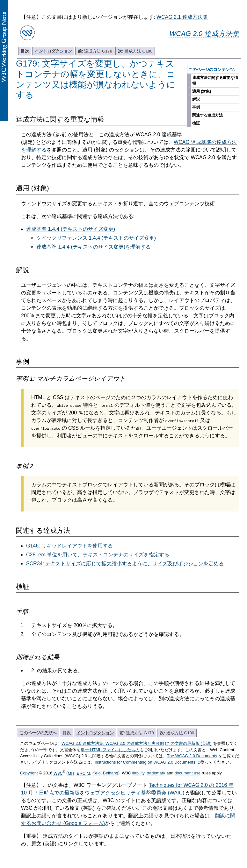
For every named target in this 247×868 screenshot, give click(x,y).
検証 (196, 123)
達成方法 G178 (95, 51)
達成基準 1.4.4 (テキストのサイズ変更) (71, 229)
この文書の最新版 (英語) (189, 743)
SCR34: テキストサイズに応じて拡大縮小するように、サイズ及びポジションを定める (125, 564)
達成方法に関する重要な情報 (215, 81)
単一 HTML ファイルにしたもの (110, 750)
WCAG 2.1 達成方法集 (182, 17)
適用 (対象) (202, 91)
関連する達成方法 (207, 115)
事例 (196, 107)
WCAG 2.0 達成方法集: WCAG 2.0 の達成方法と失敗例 (113, 743)
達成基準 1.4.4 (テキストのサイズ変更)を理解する (94, 247)
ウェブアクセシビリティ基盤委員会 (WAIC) (134, 793)
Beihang (111, 773)
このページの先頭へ (38, 733)
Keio (97, 773)
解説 (196, 99)
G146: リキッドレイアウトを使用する (69, 546)
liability (138, 773)
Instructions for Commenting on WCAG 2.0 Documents (145, 762)
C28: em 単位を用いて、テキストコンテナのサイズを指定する (98, 555)
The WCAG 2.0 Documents (192, 756)
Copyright (29, 773)
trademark (156, 773)
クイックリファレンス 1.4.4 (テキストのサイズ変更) (96, 238)
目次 (25, 51)
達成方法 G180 (135, 51)
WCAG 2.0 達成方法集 (204, 34)
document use (188, 773)
